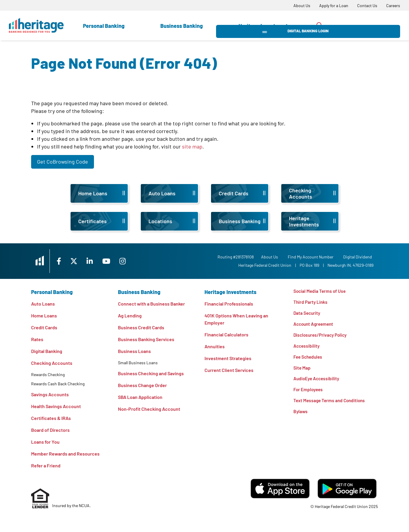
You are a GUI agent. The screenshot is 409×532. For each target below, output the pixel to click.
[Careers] (393, 5)
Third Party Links (311, 302)
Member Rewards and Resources (65, 454)
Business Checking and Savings (151, 373)
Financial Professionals (229, 304)
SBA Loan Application (140, 397)
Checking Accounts (52, 363)
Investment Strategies (228, 358)
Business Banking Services (146, 339)
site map (192, 146)
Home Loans (44, 315)
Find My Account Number (312, 257)
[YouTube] (116, 261)
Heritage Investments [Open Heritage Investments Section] (265, 26)
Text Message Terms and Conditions (331, 404)
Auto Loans (43, 304)
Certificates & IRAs (51, 418)
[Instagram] (132, 261)
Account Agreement (315, 325)
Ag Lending (130, 315)
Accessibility (307, 348)
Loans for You (45, 442)
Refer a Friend (46, 465)
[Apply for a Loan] (334, 5)
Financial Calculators (226, 334)
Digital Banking (47, 351)
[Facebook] (65, 261)
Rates (37, 339)
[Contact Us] (367, 5)
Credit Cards (44, 327)
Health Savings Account (56, 406)
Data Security (307, 314)
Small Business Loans (138, 363)
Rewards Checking (48, 374)
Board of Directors (50, 430)
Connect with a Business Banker (151, 304)
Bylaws (301, 415)
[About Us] (302, 5)
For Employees (309, 393)
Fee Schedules (309, 359)
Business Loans (134, 351)
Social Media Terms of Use (320, 291)
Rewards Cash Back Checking (58, 384)
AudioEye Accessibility (317, 381)
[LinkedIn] (98, 261)
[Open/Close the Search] (319, 25)
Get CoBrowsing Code (63, 162)
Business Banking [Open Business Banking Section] (182, 26)
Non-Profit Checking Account (149, 409)
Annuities (215, 346)
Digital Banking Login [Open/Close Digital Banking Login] (368, 25)
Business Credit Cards (141, 327)
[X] (81, 261)
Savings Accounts (50, 394)
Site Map (302, 370)
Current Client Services (229, 370)
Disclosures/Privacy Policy (322, 336)
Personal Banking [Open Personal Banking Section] (104, 26)
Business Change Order (142, 385)
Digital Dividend (359, 257)
